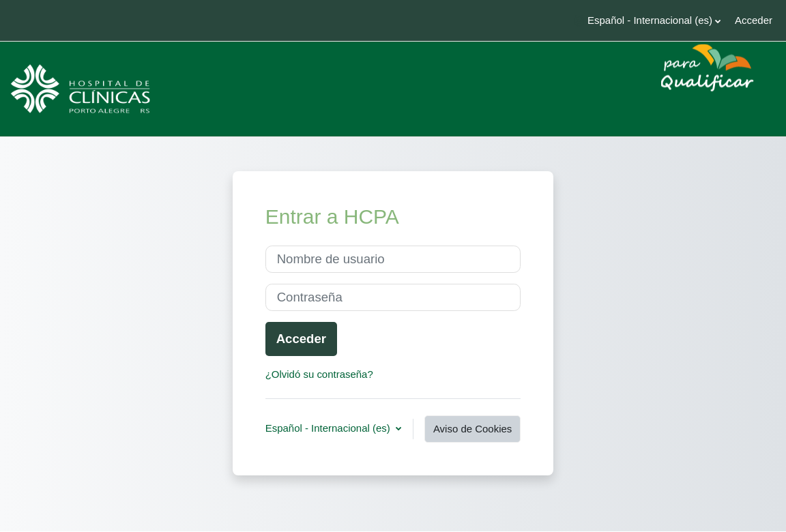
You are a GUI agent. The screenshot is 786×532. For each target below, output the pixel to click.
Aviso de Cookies (472, 429)
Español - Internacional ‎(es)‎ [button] (329, 425)
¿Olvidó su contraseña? (319, 374)
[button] (647, 20)
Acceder (754, 20)
